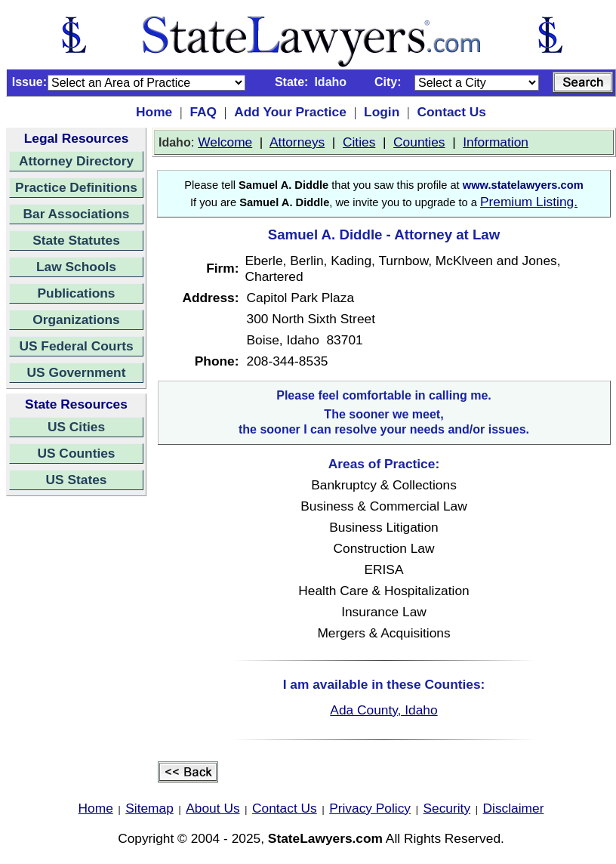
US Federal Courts (76, 346)
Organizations (76, 319)
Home (154, 112)
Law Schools (76, 267)
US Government (77, 372)
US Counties (76, 453)
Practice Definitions (76, 187)
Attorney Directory (76, 161)
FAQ (203, 112)
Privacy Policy (370, 808)
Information (496, 142)
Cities (359, 142)
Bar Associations (77, 214)
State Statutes (76, 240)
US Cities (76, 427)
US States (77, 480)
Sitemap (149, 808)
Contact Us (451, 112)
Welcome (225, 142)
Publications (76, 293)
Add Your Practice (290, 112)
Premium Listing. (529, 202)
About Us (213, 808)
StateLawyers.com (325, 838)
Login (382, 112)
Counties (419, 142)
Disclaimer (514, 808)
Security (447, 808)
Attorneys (297, 142)
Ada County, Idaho (383, 710)
